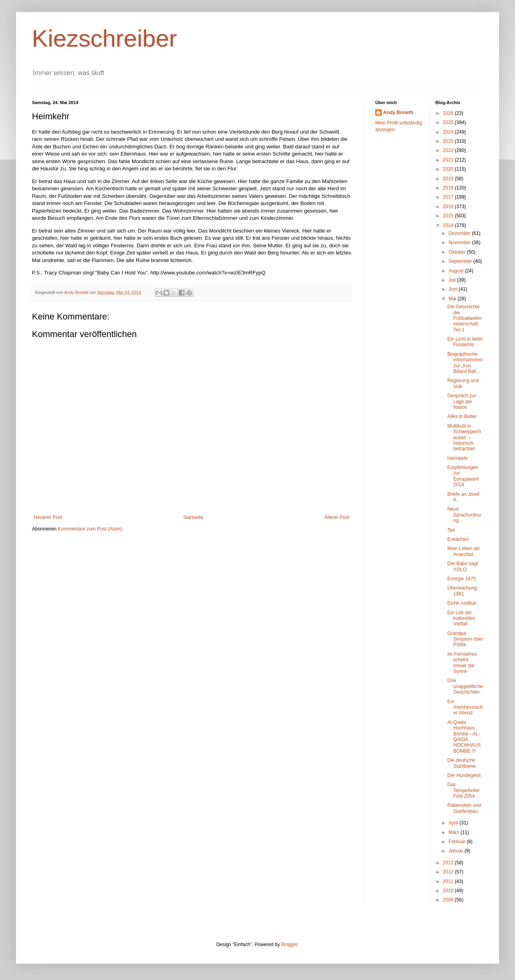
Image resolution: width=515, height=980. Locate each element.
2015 (449, 216)
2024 (449, 132)
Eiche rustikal (461, 603)
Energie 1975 (461, 579)
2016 (449, 207)
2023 (449, 141)
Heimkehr (457, 458)
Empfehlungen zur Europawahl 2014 (463, 476)
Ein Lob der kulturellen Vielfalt (461, 618)
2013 (449, 863)
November (460, 243)
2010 (449, 891)
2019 (449, 179)
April (454, 823)
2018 (449, 188)
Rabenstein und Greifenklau (464, 808)
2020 (449, 169)
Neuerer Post (48, 517)
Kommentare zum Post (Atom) (90, 529)
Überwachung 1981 (462, 591)
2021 (449, 160)
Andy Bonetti (398, 112)
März (454, 832)
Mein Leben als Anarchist (463, 551)
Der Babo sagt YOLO (463, 566)
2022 (449, 150)
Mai (453, 299)
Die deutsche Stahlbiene (462, 763)
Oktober (458, 252)
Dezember (460, 233)
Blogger (289, 945)
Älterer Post (337, 517)
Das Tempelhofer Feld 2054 (463, 790)
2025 (449, 122)
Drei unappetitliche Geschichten (465, 686)
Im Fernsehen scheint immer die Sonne (462, 663)
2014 (449, 225)
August (457, 271)
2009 (449, 900)
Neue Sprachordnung (464, 515)
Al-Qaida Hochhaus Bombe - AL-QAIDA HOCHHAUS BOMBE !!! (464, 737)
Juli (453, 280)
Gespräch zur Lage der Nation (462, 401)
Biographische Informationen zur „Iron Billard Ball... (465, 363)
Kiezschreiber (105, 38)
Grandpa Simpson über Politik (465, 639)
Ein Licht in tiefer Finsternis (465, 342)
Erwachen (458, 539)
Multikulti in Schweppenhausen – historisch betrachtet (464, 438)
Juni (453, 289)
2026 (449, 113)
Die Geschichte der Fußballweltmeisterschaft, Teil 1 (464, 318)
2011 (449, 881)
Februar (457, 842)
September (461, 261)
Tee (451, 530)
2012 (449, 872)
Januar (456, 851)
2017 (449, 197)
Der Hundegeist (464, 775)
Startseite (193, 517)
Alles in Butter (462, 416)
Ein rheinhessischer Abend (465, 707)
